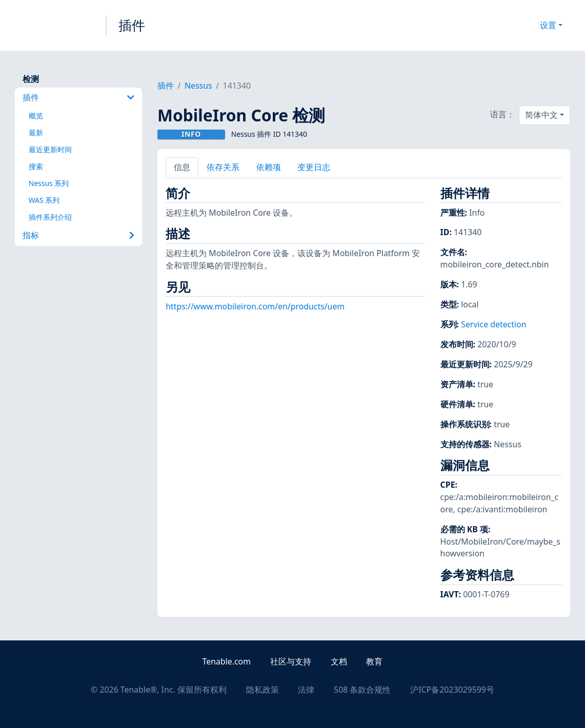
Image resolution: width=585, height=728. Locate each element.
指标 (78, 235)
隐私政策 (263, 690)
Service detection (493, 324)
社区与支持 (291, 661)
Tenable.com (227, 661)
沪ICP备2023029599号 (452, 690)
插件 (132, 25)
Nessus (198, 86)
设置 (548, 25)
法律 (306, 690)
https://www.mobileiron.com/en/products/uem (255, 306)
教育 (374, 661)
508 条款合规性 (362, 690)
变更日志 (314, 167)
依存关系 (223, 167)
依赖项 (269, 167)
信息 (182, 167)
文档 (339, 661)
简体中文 (541, 115)
